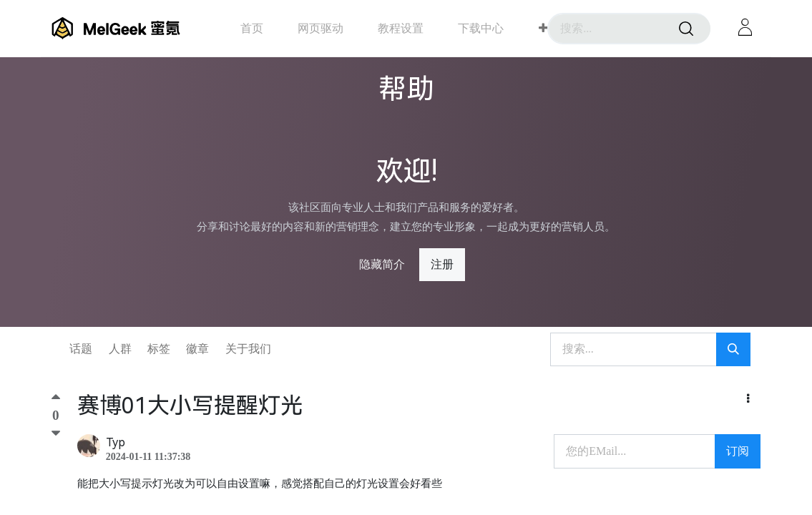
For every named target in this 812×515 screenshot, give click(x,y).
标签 (159, 349)
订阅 (738, 451)
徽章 (197, 349)
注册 (442, 264)
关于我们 (248, 349)
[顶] (56, 400)
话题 (81, 349)
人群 (120, 349)
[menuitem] (252, 28)
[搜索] (686, 29)
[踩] (56, 433)
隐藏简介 (382, 264)
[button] (543, 29)
